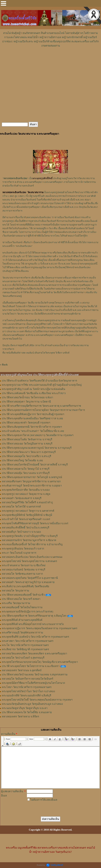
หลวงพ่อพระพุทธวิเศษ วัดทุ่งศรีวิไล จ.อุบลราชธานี (30, 578)
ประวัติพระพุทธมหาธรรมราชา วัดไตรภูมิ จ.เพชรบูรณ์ (32, 477)
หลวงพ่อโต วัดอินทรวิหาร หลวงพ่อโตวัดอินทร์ (28, 679)
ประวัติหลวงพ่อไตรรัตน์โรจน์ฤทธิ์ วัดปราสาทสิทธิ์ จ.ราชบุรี (35, 465)
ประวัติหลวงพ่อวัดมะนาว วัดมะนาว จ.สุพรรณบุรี (29, 452)
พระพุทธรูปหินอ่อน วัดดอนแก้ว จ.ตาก (23, 549)
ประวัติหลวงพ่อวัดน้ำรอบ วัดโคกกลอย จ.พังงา (27, 397)
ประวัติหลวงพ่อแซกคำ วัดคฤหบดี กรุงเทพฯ (26, 423)
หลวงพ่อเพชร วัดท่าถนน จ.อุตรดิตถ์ (22, 670)
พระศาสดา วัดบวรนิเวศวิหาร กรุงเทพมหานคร (28, 641)
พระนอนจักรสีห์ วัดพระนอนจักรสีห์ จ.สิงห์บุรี (27, 696)
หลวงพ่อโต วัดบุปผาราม (16, 591)
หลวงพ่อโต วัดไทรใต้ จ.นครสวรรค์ (21, 507)
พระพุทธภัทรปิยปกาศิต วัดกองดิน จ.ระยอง (26, 490)
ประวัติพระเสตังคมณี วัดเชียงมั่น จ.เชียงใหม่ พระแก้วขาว (34, 393)
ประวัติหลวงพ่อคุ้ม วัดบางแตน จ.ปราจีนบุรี (26, 473)
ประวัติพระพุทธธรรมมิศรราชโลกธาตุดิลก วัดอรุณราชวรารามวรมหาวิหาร (43, 410)
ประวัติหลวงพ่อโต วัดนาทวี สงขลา (21, 599)
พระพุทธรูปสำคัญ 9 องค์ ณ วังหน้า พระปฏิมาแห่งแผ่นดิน (33, 389)
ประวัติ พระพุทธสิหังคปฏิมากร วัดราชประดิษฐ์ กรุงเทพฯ (33, 414)
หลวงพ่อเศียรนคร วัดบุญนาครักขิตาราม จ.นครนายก (31, 481)
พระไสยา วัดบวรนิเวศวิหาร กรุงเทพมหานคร (27, 687)
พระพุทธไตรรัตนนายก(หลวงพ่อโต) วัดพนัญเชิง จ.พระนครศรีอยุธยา (40, 662)
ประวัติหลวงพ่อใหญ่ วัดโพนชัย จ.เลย (22, 460)
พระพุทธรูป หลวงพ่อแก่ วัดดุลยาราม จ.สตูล (26, 494)
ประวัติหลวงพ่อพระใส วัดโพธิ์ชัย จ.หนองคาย (27, 712)
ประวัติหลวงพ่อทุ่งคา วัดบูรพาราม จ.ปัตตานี (26, 402)
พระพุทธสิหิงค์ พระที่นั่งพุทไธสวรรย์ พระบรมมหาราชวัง (33, 624)
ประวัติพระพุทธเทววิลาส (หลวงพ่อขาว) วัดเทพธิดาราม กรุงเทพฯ (38, 435)
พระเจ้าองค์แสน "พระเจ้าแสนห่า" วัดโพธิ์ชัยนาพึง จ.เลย (33, 431)
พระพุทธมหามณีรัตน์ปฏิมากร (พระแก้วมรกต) (28, 612)
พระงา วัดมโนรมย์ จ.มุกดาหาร (19, 553)
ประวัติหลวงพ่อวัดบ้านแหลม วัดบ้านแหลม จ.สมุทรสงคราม (35, 675)
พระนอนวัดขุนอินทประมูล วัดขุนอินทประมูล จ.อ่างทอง (32, 704)
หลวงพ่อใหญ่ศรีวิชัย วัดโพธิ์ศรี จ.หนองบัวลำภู (27, 502)
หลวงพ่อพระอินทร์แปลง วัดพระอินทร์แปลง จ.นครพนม (32, 557)
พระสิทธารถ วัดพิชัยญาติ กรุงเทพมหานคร (25, 649)
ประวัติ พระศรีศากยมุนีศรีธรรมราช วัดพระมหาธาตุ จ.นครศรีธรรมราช (41, 406)
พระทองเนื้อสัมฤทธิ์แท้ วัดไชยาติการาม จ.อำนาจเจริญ (32, 544)
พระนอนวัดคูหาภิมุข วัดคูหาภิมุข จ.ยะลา (25, 708)
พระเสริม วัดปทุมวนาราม (16, 603)
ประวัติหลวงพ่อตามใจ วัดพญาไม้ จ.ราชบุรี (26, 469)
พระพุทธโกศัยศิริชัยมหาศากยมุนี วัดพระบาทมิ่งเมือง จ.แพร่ (35, 523)
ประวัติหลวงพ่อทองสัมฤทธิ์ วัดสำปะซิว (23, 595)
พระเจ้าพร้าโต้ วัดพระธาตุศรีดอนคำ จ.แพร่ (26, 519)
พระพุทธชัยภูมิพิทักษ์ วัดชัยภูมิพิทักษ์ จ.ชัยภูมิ (27, 515)
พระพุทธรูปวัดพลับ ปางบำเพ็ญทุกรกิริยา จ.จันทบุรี (30, 536)
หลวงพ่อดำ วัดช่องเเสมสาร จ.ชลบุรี (22, 498)
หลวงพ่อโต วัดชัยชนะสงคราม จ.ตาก (22, 574)
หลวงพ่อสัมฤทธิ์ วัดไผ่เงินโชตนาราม (22, 607)
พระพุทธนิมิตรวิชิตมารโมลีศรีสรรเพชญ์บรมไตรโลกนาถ (33, 683)
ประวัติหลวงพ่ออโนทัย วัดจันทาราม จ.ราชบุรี (27, 439)
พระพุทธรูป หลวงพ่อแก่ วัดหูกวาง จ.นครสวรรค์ (28, 511)
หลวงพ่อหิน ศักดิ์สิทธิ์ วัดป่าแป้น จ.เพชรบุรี (26, 528)
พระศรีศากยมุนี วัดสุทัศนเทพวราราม (23, 633)
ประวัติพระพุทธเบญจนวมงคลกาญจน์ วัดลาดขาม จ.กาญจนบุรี (37, 448)
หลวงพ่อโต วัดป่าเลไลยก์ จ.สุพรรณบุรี (23, 658)
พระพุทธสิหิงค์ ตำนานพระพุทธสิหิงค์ (22, 620)
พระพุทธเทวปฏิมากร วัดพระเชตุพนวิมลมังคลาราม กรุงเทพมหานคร (40, 628)
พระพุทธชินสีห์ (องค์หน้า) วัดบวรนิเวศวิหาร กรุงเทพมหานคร (35, 637)
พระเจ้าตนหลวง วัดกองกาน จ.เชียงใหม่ (24, 565)
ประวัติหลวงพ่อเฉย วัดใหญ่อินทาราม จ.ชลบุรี (27, 444)
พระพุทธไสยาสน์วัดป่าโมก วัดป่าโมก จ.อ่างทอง (28, 691)
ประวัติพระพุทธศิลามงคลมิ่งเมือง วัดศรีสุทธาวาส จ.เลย (32, 418)
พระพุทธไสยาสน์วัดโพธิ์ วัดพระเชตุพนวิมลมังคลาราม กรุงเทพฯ (37, 700)
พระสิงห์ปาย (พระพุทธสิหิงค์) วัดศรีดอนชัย (26, 586)
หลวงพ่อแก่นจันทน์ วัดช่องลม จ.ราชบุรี (24, 570)
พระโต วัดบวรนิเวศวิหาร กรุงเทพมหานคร (25, 645)
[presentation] (55, 807)
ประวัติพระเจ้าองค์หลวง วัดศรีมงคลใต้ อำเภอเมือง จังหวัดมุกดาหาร (40, 381)
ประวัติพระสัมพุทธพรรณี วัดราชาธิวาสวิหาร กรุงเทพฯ (32, 427)
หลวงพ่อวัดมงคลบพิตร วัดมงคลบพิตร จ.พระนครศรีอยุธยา (34, 654)
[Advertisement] (51, 58)
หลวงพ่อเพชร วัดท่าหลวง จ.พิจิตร (20, 717)
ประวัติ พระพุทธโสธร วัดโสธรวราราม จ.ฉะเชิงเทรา (31, 666)
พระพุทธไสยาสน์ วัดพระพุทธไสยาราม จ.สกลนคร (29, 561)
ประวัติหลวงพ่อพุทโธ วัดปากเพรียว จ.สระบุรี (27, 456)
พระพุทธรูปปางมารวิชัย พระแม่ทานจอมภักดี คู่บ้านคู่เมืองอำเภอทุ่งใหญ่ (42, 385)
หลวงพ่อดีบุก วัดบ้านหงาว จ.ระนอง (21, 532)
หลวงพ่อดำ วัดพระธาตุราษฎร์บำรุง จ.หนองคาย (28, 582)
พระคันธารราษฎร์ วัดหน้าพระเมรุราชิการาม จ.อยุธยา (32, 486)
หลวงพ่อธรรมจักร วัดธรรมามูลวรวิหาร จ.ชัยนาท (29, 540)
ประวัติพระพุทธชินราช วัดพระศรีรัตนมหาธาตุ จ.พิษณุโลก (34, 616)
